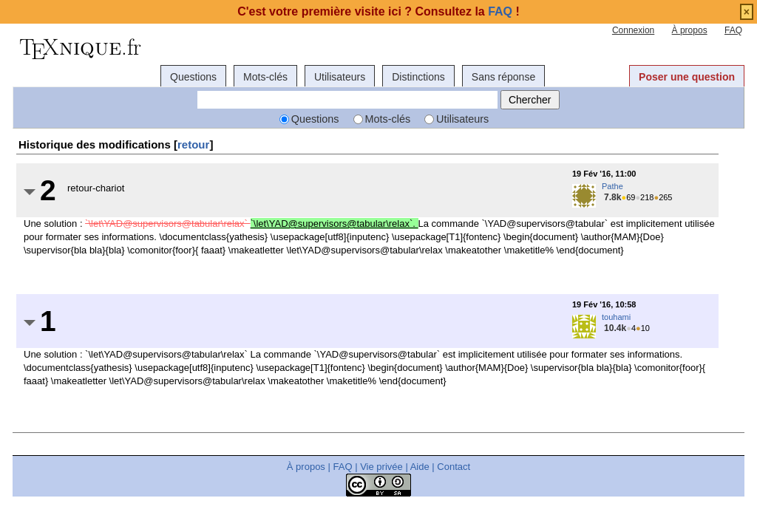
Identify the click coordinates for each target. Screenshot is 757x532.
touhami (616, 317)
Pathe (612, 186)
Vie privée (381, 467)
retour (193, 144)
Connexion (633, 30)
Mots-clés (265, 77)
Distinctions (418, 77)
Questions (193, 77)
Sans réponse (503, 77)
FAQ (733, 30)
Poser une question (687, 77)
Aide (420, 467)
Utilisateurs (340, 77)
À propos (690, 30)
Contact (454, 467)
